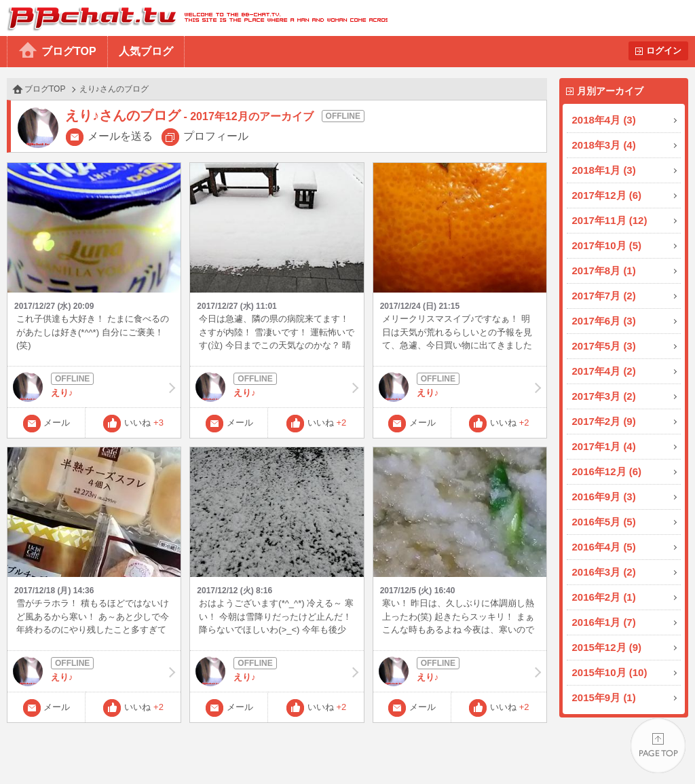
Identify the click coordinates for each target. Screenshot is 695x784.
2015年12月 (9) (607, 647)
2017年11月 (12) (610, 220)
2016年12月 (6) (607, 471)
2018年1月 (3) (604, 170)
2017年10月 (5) (607, 245)
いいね (144, 423)
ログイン (664, 51)
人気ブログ (146, 51)
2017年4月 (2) (604, 371)
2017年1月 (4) (604, 446)
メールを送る (120, 136)
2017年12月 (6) (607, 195)
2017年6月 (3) (604, 321)
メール (57, 423)
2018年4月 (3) (604, 120)
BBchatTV (194, 18)
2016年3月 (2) (604, 572)
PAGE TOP (658, 747)
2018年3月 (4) (604, 145)
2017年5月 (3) (604, 346)
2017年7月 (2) (604, 296)
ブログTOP (69, 51)
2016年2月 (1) (604, 597)
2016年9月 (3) (604, 497)
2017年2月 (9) (604, 421)
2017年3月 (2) (604, 396)
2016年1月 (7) (604, 622)
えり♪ (94, 387)
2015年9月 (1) (604, 697)
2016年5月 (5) (604, 522)
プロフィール (216, 136)
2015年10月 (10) (610, 672)
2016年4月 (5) (604, 547)
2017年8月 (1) (604, 270)
